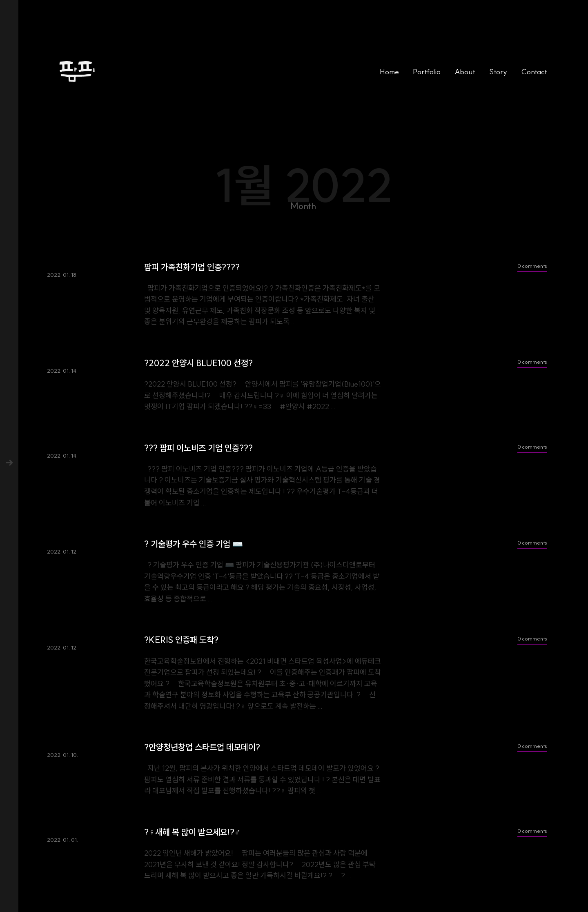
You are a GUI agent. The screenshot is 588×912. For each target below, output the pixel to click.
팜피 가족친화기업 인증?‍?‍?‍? (192, 267)
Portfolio (427, 72)
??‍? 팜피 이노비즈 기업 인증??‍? (198, 448)
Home (389, 72)
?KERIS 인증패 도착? (181, 640)
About (465, 72)
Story (498, 72)
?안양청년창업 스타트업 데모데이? (202, 747)
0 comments (532, 266)
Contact (534, 72)
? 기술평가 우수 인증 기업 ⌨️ (194, 544)
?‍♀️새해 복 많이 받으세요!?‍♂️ (193, 832)
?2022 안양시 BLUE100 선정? (198, 363)
